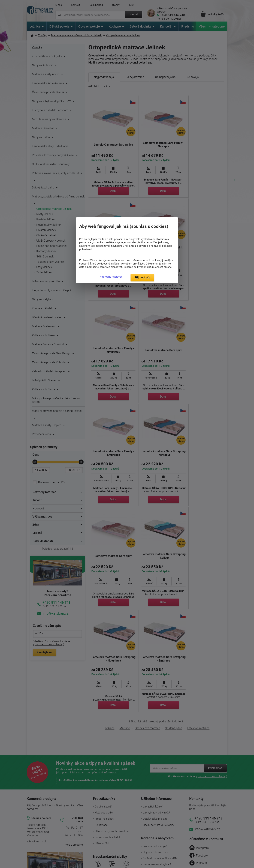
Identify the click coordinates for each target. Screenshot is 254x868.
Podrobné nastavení (111, 277)
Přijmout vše (142, 277)
